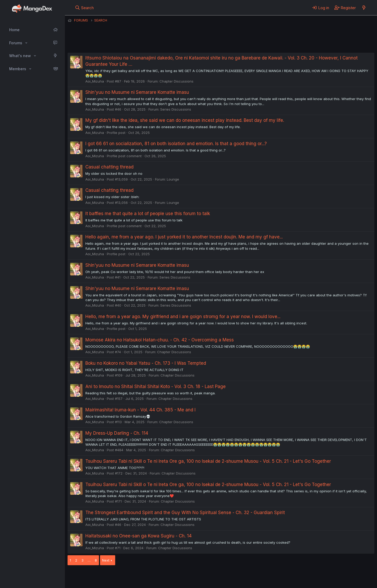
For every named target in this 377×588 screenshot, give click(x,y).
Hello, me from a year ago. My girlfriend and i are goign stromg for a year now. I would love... (183, 317)
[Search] (84, 8)
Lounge (173, 179)
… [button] (89, 560)
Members (18, 69)
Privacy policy (196, 577)
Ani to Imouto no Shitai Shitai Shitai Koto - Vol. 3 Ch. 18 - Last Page (156, 386)
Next (106, 560)
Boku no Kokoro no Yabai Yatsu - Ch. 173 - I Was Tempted (146, 363)
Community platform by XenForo (331, 576)
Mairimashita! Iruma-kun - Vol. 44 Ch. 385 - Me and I (140, 410)
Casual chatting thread (109, 167)
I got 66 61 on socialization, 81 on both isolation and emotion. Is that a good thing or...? (176, 144)
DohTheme (325, 581)
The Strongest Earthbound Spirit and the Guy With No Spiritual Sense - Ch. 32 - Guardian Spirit (185, 513)
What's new (20, 56)
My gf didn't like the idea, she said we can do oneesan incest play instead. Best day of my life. (185, 120)
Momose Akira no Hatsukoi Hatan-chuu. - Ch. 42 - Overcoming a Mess (160, 340)
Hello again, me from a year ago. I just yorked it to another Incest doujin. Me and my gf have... (184, 237)
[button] (26, 43)
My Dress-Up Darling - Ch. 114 (117, 433)
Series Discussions (176, 109)
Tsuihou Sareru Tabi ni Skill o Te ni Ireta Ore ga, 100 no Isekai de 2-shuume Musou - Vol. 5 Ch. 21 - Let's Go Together (208, 461)
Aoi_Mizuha (95, 81)
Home (14, 30)
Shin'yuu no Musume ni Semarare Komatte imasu (137, 92)
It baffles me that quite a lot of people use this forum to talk (148, 214)
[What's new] (364, 8)
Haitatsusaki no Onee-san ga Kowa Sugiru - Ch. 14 (138, 536)
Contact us (136, 577)
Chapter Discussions (176, 81)
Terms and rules (165, 577)
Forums (16, 43)
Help (218, 577)
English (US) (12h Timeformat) (94, 577)
